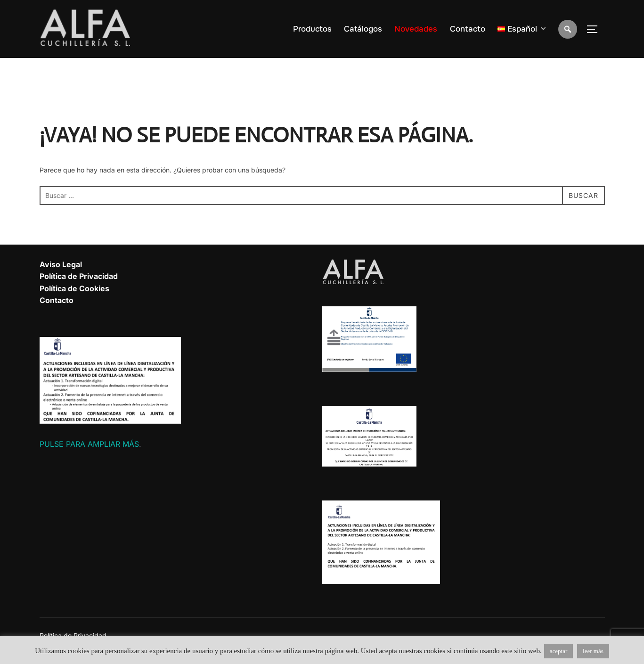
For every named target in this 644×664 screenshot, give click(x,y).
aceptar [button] (559, 651)
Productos (312, 29)
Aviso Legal (61, 264)
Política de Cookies (74, 288)
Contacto (468, 29)
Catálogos (363, 29)
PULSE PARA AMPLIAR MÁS (89, 444)
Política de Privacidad (79, 276)
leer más (593, 651)
